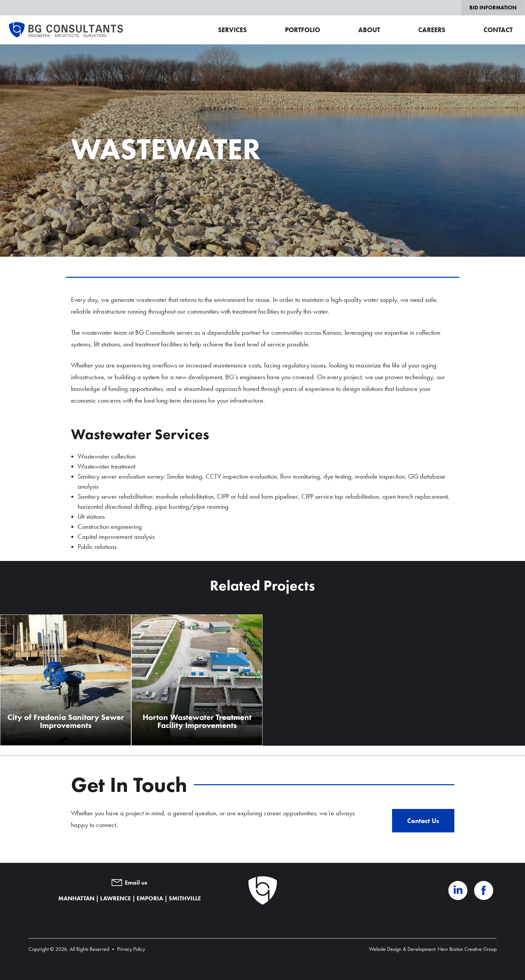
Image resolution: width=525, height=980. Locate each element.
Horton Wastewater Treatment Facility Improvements (197, 721)
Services (232, 30)
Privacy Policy (131, 949)
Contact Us (423, 821)
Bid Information (493, 8)
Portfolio (303, 30)
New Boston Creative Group (467, 949)
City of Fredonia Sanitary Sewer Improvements (66, 721)
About (369, 30)
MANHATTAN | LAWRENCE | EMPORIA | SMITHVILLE (130, 898)
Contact (498, 30)
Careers (432, 30)
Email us (129, 883)
